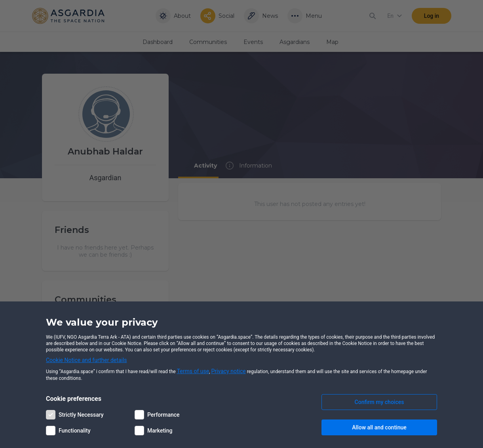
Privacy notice (229, 371)
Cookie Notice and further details (87, 360)
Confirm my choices (379, 402)
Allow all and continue (379, 427)
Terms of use (193, 371)
